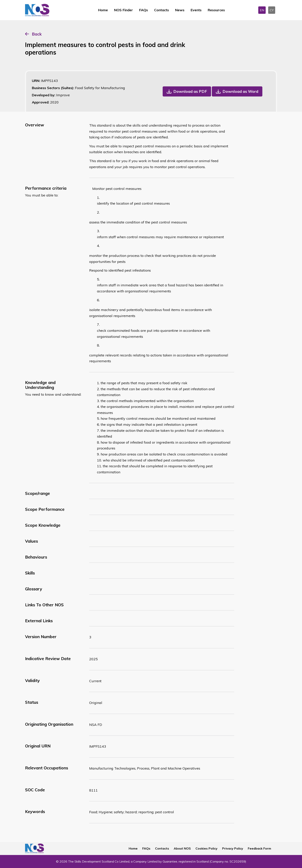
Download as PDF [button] (190, 91)
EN (262, 10)
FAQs (144, 10)
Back (37, 34)
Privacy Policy (233, 848)
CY (272, 10)
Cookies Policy (206, 848)
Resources (216, 10)
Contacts (161, 10)
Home (103, 10)
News (180, 10)
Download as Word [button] (240, 91)
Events (196, 10)
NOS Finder (124, 10)
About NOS (182, 848)
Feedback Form (259, 848)
